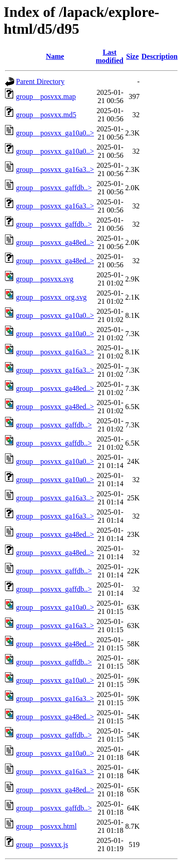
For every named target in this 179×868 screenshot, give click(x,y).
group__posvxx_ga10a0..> (55, 133)
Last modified (110, 56)
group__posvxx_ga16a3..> (55, 169)
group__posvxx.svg (45, 279)
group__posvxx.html (46, 826)
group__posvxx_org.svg (51, 297)
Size (132, 56)
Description (160, 56)
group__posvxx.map (46, 96)
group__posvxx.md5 (46, 115)
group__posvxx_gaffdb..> (54, 188)
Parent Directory (40, 81)
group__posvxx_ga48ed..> (55, 242)
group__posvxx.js (42, 845)
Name (55, 56)
